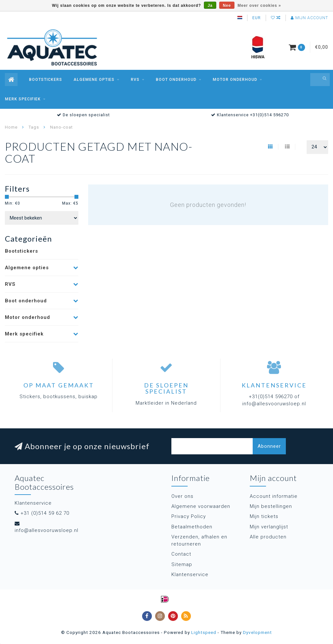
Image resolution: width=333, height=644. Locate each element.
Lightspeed (204, 632)
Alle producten (268, 537)
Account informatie (274, 496)
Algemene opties (94, 80)
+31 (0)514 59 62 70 (45, 513)
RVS (135, 80)
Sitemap (182, 564)
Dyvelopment (257, 632)
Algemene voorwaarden (201, 506)
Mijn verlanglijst (269, 527)
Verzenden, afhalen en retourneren (199, 540)
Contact (181, 554)
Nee (227, 6)
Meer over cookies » (260, 6)
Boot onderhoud (176, 80)
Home (11, 127)
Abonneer (269, 446)
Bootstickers (46, 80)
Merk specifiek (23, 99)
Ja (210, 6)
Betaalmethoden (192, 527)
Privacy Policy (189, 516)
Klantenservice (190, 575)
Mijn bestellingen (271, 506)
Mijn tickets (264, 516)
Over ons (182, 496)
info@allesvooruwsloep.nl (47, 530)
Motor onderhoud (235, 80)
